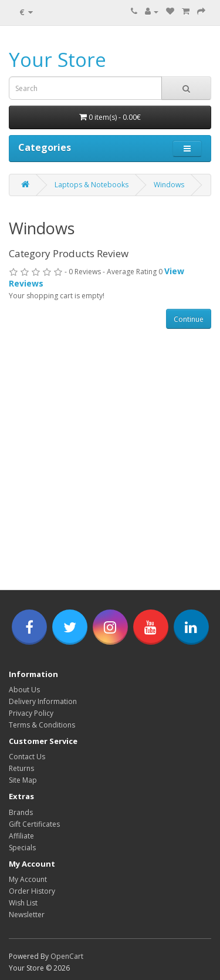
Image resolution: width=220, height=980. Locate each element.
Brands (21, 812)
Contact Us (27, 757)
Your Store (57, 60)
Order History (32, 891)
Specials (22, 848)
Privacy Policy (31, 713)
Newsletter (27, 915)
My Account (28, 879)
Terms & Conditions (42, 725)
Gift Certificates (34, 824)
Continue (189, 319)
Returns (21, 768)
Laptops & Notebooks (92, 185)
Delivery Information (43, 701)
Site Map (23, 780)
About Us (24, 690)
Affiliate (21, 836)
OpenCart (67, 956)
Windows (169, 185)
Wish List (23, 903)
